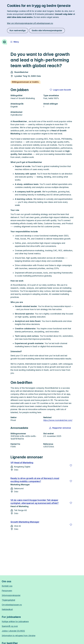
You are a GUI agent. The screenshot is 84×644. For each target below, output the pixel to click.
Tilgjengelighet (8, 600)
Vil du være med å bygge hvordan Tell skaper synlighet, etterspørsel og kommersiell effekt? (35, 502)
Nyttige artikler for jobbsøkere (15, 621)
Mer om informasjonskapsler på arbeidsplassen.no (30, 23)
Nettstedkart (7, 609)
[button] (60, 428)
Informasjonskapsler (11, 595)
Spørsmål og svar (10, 626)
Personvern (7, 591)
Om (12, 605)
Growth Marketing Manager (25, 522)
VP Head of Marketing (22, 463)
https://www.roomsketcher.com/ (58, 420)
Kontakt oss (7, 586)
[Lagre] (71, 465)
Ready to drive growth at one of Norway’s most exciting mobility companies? (35, 480)
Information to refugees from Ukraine (19, 636)
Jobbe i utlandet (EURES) (13, 631)
